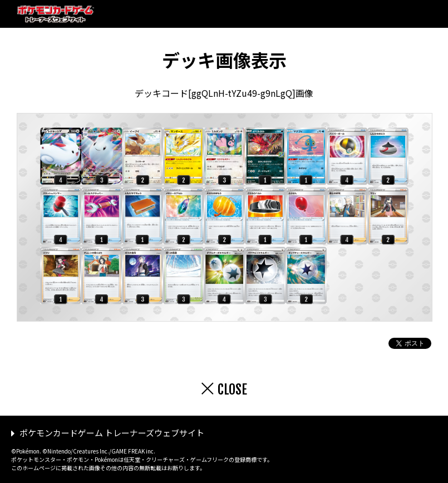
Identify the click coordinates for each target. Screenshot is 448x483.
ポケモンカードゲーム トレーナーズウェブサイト (112, 433)
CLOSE (232, 390)
